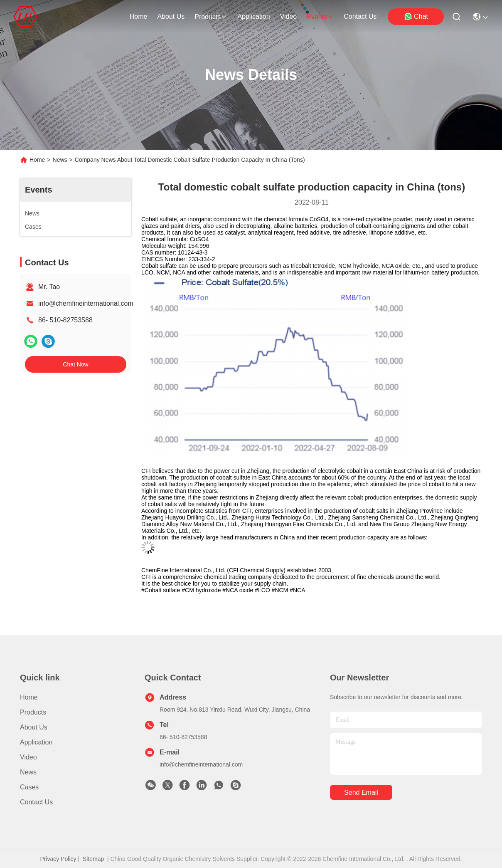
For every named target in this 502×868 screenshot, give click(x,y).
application (253, 16)
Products (33, 712)
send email (361, 793)
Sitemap (93, 859)
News (60, 160)
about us (171, 16)
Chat (416, 16)
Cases (29, 787)
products (211, 17)
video (289, 16)
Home (139, 16)
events (320, 17)
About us (34, 727)
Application (36, 742)
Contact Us (36, 802)
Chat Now (75, 364)
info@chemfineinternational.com (86, 303)
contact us (360, 16)
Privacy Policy (58, 859)
